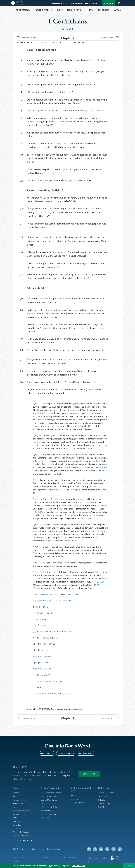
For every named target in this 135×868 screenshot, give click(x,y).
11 (64, 42)
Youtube (103, 851)
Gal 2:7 (47, 667)
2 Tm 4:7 (54, 698)
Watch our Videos (85, 755)
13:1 (55, 606)
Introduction (24, 42)
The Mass (46, 819)
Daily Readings (58, 3)
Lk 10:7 (53, 649)
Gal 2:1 (63, 606)
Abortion (17, 794)
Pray (72, 807)
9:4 (36, 453)
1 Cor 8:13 (52, 405)
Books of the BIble (49, 797)
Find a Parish (76, 3)
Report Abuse (91, 3)
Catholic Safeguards (22, 837)
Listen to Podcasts (66, 755)
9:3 (36, 434)
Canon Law (18, 826)
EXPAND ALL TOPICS (21, 842)
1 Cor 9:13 (38, 447)
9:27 (37, 574)
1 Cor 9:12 (38, 580)
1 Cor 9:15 (95, 447)
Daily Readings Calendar (67, 3)
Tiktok (120, 851)
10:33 (43, 686)
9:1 (36, 402)
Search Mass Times (50, 801)
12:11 (79, 542)
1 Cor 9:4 (91, 444)
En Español (67, 29)
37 (51, 606)
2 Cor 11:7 (45, 636)
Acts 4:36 (44, 606)
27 (40, 402)
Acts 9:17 (75, 599)
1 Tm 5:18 (52, 618)
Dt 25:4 (43, 618)
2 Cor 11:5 (67, 542)
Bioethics (17, 823)
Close (128, 866)
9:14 (37, 649)
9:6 (37, 606)
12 (67, 42)
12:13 (57, 636)
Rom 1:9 (99, 517)
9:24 (37, 564)
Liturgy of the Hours (50, 815)
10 (60, 42)
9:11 (37, 630)
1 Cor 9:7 (77, 504)
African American (20, 801)
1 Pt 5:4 (73, 698)
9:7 (37, 612)
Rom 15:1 (51, 686)
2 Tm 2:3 (43, 612)
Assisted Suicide (20, 815)
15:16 (36, 520)
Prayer (44, 805)
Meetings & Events (78, 804)
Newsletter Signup (107, 805)
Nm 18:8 (45, 643)
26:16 (83, 599)
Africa (15, 797)
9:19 (37, 549)
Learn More (89, 775)
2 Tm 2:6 (45, 624)
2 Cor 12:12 (56, 599)
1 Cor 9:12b (81, 447)
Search (119, 3)
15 (79, 42)
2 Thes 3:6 (69, 636)
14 (75, 42)
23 (41, 549)
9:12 (37, 479)
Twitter (91, 851)
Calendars (103, 801)
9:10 (38, 624)
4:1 (41, 667)
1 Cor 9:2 (101, 459)
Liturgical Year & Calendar (53, 808)
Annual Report (19, 805)
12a (98, 444)
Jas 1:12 (65, 698)
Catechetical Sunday (22, 833)
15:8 (65, 599)
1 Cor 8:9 (103, 405)
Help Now (109, 3)
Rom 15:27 (45, 630)
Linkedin (109, 851)
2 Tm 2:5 (45, 698)
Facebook (97, 851)
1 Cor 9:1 (49, 412)
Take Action (75, 797)
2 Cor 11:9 (45, 655)
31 (51, 643)
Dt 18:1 (56, 643)
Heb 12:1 (45, 692)
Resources (103, 797)
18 (43, 415)
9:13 (37, 498)
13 (71, 42)
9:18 (38, 674)
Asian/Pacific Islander (22, 812)
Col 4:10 (76, 606)
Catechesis (18, 830)
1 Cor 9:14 (65, 472)
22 (69, 488)
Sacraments (46, 812)
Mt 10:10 (44, 649)
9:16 (37, 661)
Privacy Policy (78, 714)
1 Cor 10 (37, 593)
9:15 (37, 526)
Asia (15, 808)
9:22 (38, 686)
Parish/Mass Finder (107, 794)
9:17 (37, 667)
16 (83, 42)
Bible (15, 819)
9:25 (38, 698)
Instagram (114, 851)
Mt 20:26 (45, 680)
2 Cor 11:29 (62, 686)
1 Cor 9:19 (44, 418)
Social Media (104, 808)
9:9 (37, 618)
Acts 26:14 (46, 661)
